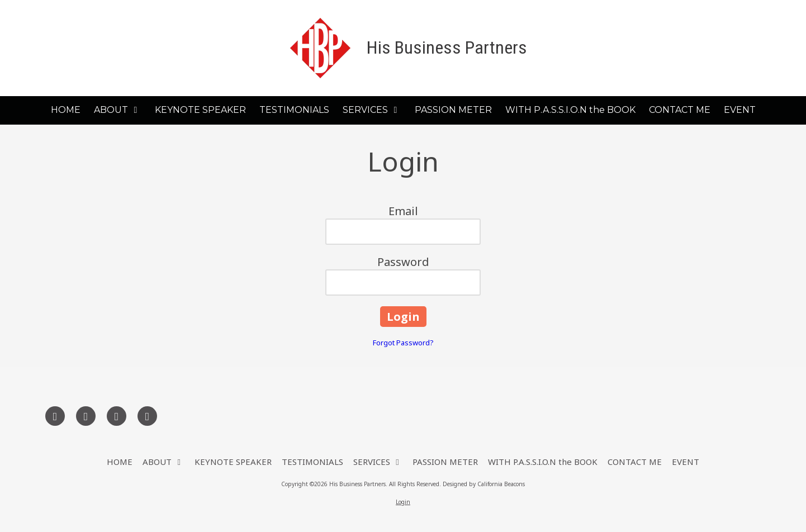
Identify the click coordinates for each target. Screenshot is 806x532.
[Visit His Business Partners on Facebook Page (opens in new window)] (55, 416)
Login (403, 502)
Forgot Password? (403, 343)
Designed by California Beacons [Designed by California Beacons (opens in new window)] (484, 484)
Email (403, 211)
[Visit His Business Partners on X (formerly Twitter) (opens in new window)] (86, 416)
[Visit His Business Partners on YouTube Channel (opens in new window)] (147, 416)
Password (403, 262)
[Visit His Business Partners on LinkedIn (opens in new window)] (117, 416)
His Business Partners (447, 47)
